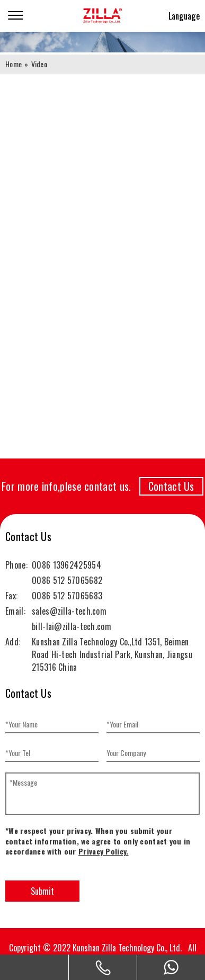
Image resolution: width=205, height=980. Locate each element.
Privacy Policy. (104, 851)
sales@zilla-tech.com (69, 611)
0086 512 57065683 (67, 596)
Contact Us (171, 486)
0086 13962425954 (66, 565)
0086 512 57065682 (67, 580)
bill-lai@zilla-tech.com (72, 626)
